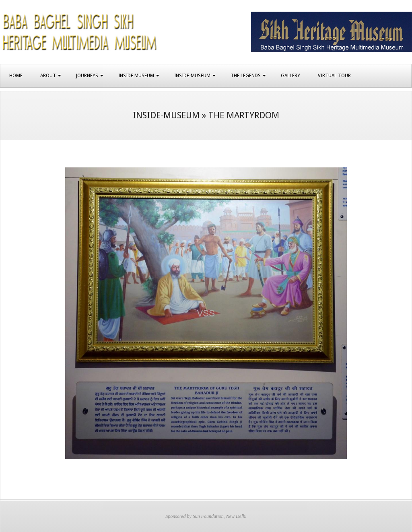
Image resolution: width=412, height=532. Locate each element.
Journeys (87, 76)
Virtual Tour (334, 76)
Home (16, 76)
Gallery (290, 76)
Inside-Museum (192, 76)
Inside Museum (136, 76)
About (48, 76)
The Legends (246, 76)
